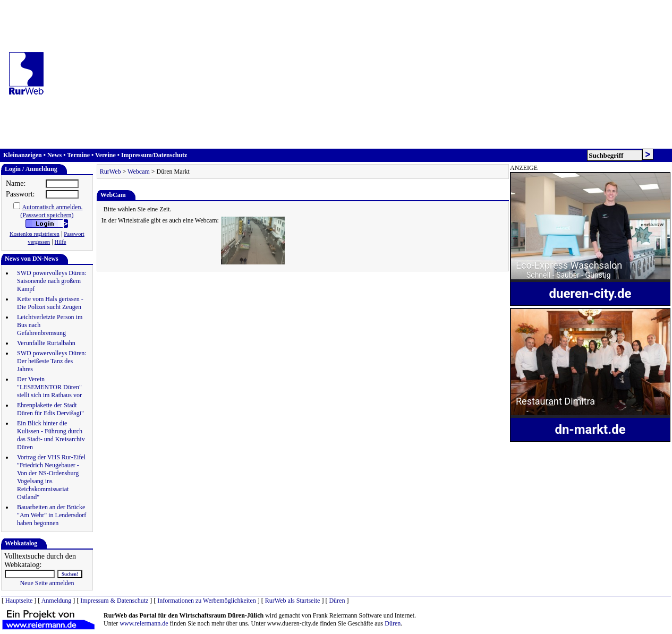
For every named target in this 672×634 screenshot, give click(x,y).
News (54, 155)
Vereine (105, 155)
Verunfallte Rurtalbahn (46, 343)
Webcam (139, 172)
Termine (78, 155)
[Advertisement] (362, 74)
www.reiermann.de (144, 623)
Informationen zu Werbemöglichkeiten (206, 601)
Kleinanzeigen (23, 155)
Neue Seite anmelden (47, 583)
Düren (337, 601)
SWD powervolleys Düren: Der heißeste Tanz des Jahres (52, 361)
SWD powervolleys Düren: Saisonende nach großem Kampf (52, 281)
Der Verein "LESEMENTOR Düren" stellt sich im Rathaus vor (49, 387)
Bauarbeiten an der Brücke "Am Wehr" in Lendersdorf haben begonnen (52, 515)
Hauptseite (19, 601)
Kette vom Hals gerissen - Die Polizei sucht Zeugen (50, 303)
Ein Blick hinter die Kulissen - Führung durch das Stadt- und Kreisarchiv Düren (51, 435)
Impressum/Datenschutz (154, 155)
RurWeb (110, 172)
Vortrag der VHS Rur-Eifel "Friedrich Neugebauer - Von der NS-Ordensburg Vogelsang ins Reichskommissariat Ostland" (51, 477)
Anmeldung (57, 601)
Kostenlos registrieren (35, 234)
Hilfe (61, 242)
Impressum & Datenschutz (114, 601)
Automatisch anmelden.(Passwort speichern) (51, 211)
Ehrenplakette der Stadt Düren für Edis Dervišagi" (50, 409)
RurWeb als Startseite (293, 601)
